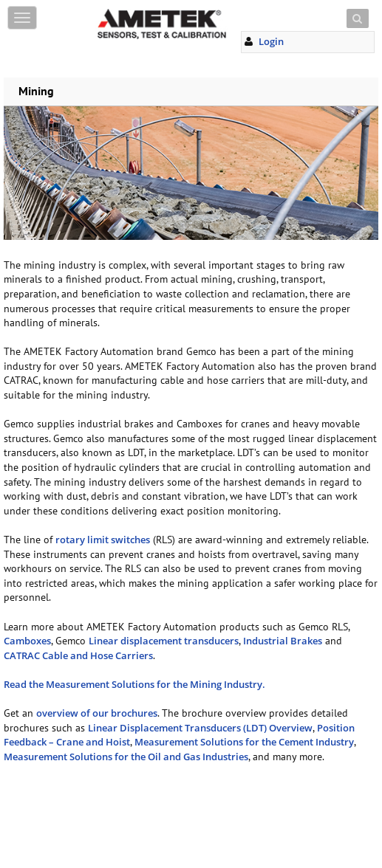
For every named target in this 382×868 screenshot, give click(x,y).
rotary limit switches (103, 540)
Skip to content (129, 9)
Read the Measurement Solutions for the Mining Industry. (137, 684)
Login (271, 41)
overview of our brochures (97, 713)
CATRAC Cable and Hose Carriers (78, 655)
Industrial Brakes (283, 641)
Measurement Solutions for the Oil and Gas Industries (126, 757)
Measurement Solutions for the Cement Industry (244, 742)
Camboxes (27, 641)
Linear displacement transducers (164, 641)
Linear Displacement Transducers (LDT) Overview (200, 728)
